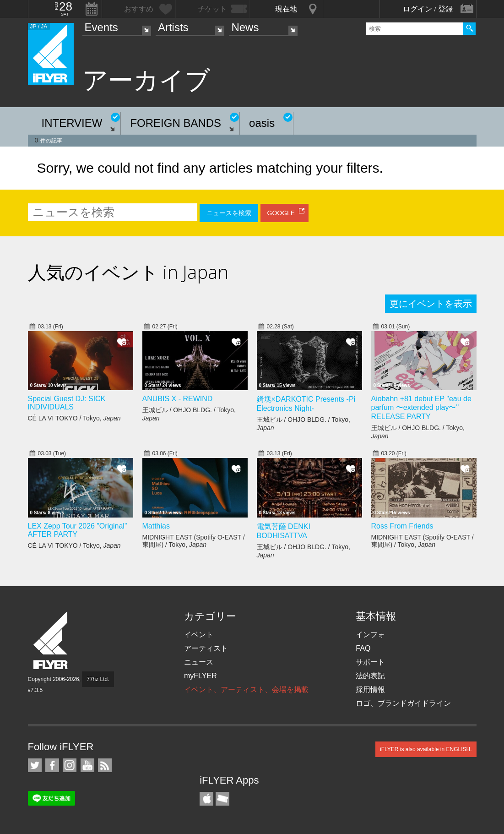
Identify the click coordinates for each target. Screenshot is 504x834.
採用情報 (370, 690)
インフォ (370, 635)
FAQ (363, 648)
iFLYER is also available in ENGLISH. (426, 749)
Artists (173, 27)
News (245, 27)
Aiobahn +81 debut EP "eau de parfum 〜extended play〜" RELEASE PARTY (421, 408)
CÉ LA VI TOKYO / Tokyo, (74, 418)
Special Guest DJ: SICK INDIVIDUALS (67, 403)
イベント (199, 635)
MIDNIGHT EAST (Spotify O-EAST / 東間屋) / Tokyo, (194, 541)
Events (101, 27)
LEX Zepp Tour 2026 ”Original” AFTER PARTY (78, 530)
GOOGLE (281, 213)
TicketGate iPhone (222, 799)
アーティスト (206, 648)
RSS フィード (105, 765)
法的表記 (370, 676)
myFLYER (201, 676)
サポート (370, 662)
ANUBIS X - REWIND (178, 399)
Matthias (156, 526)
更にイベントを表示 (431, 304)
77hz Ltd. (98, 679)
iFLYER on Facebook (52, 765)
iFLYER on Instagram (70, 765)
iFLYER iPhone (206, 799)
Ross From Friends (402, 526)
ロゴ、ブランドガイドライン (403, 703)
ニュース (199, 662)
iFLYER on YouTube (87, 765)
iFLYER (51, 640)
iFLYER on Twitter (35, 765)
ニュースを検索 (229, 213)
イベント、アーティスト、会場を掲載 (246, 690)
